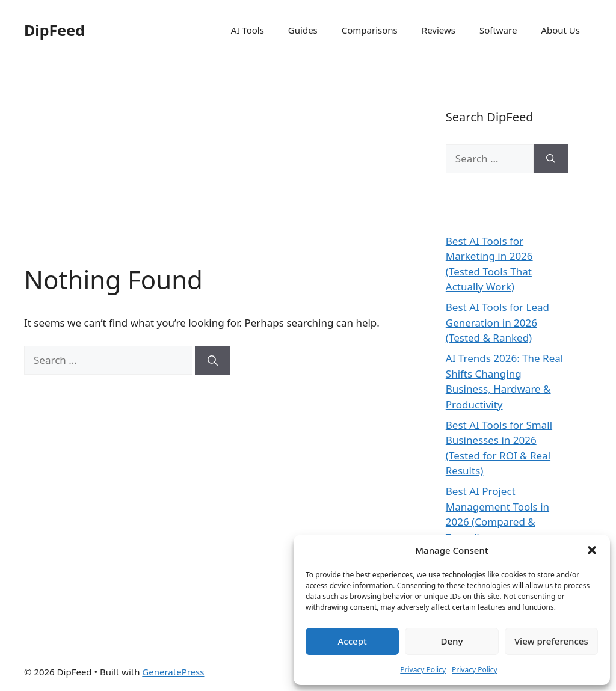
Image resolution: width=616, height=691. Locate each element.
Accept (353, 641)
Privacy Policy (423, 670)
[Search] (213, 360)
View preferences (551, 641)
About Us (560, 30)
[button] (592, 550)
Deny (452, 641)
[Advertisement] (211, 174)
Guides (303, 30)
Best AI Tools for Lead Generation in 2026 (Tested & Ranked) (497, 322)
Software (498, 30)
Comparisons (370, 30)
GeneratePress (173, 672)
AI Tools (248, 30)
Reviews (439, 30)
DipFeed (54, 30)
